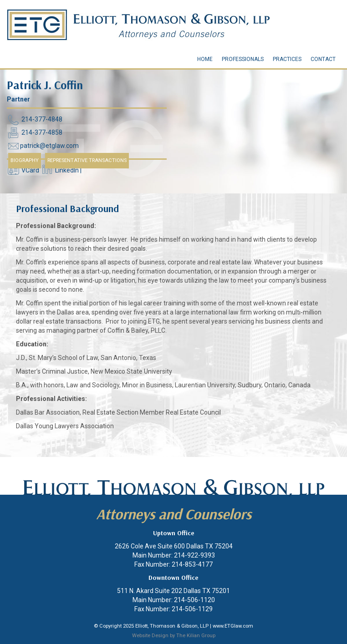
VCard (30, 171)
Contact (323, 59)
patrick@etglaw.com (49, 146)
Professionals (243, 59)
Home (205, 59)
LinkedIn (67, 171)
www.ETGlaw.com (233, 626)
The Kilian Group (196, 636)
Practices (287, 59)
